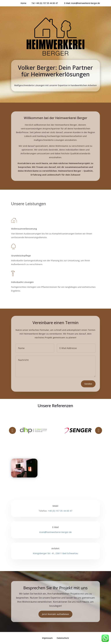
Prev (12, 430)
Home (23, 3)
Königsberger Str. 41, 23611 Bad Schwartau (55, 553)
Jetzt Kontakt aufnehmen (55, 614)
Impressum (47, 638)
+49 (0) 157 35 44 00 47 (50, 3)
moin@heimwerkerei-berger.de (85, 3)
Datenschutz (63, 638)
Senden (88, 384)
